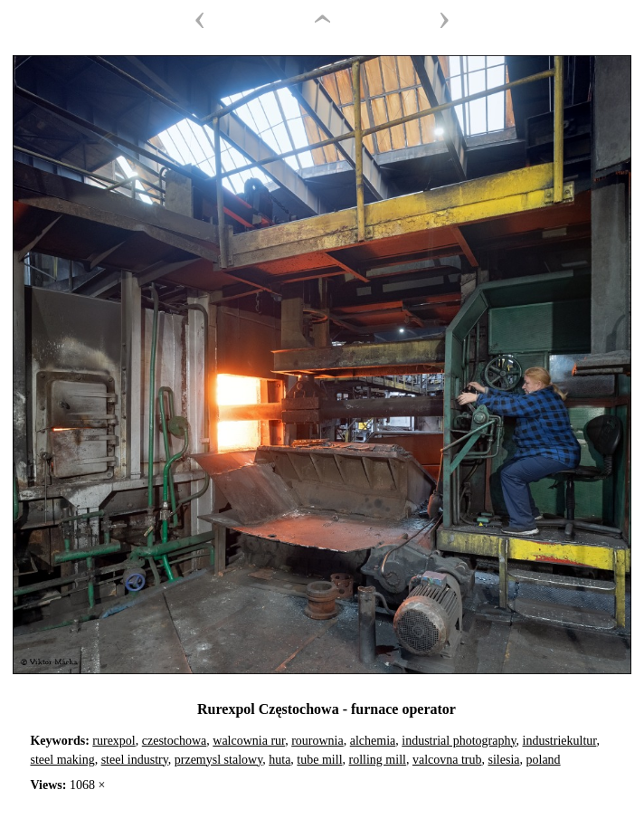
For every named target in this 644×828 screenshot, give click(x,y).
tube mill (319, 760)
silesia (504, 760)
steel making (62, 760)
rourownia (317, 741)
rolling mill (378, 760)
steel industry (135, 760)
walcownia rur (249, 741)
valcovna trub (447, 760)
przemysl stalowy (218, 760)
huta (279, 760)
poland (544, 760)
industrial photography (459, 741)
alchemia (373, 741)
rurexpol (114, 741)
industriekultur (560, 741)
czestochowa (175, 741)
